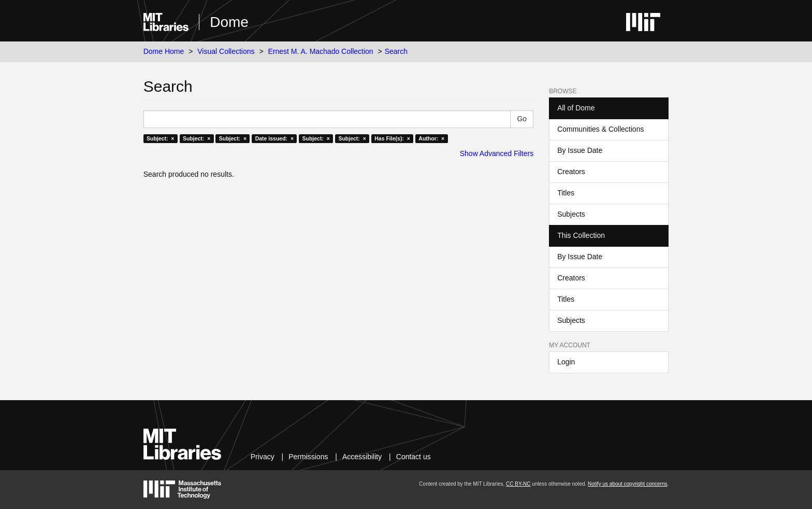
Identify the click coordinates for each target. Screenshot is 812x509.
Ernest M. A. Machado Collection (321, 51)
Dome (229, 22)
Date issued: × (274, 138)
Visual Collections (226, 51)
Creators (571, 172)
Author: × (431, 138)
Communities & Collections (600, 129)
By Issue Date (580, 150)
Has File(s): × (392, 138)
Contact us (414, 457)
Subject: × (160, 138)
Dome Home (164, 51)
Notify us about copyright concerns (627, 484)
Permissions (308, 457)
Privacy (263, 457)
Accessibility (362, 457)
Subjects (571, 214)
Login (566, 362)
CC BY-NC (518, 484)
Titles (566, 193)
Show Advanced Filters (497, 153)
